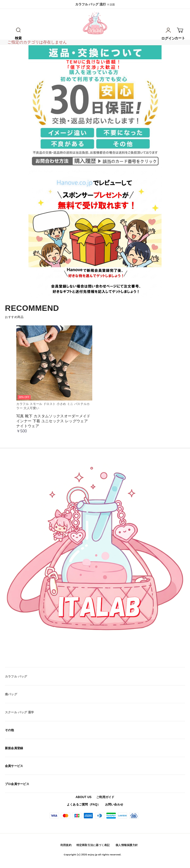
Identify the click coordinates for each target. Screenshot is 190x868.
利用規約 (66, 845)
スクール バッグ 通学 (19, 712)
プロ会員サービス (17, 784)
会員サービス (14, 766)
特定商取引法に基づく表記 (93, 845)
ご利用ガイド (105, 797)
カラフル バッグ (16, 677)
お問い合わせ (114, 804)
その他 (10, 730)
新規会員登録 (14, 748)
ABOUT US (83, 797)
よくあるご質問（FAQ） (84, 804)
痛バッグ (11, 694)
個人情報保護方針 (127, 845)
